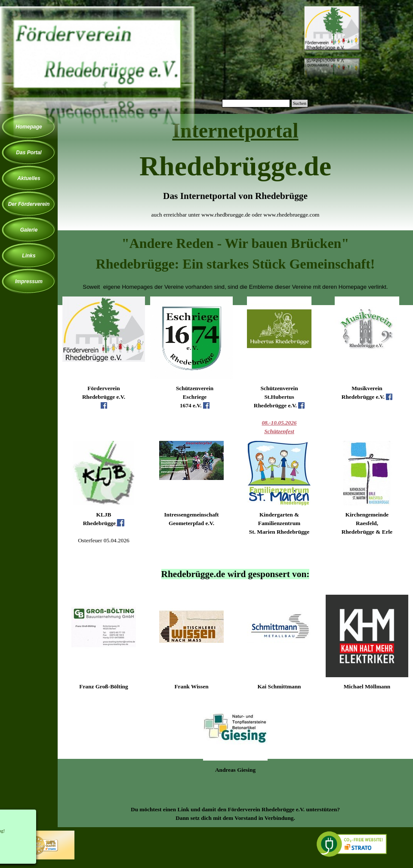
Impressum (29, 281)
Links (29, 256)
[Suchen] (256, 103)
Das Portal (29, 153)
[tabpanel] (235, 173)
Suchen (300, 103)
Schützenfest (279, 431)
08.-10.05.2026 (279, 423)
